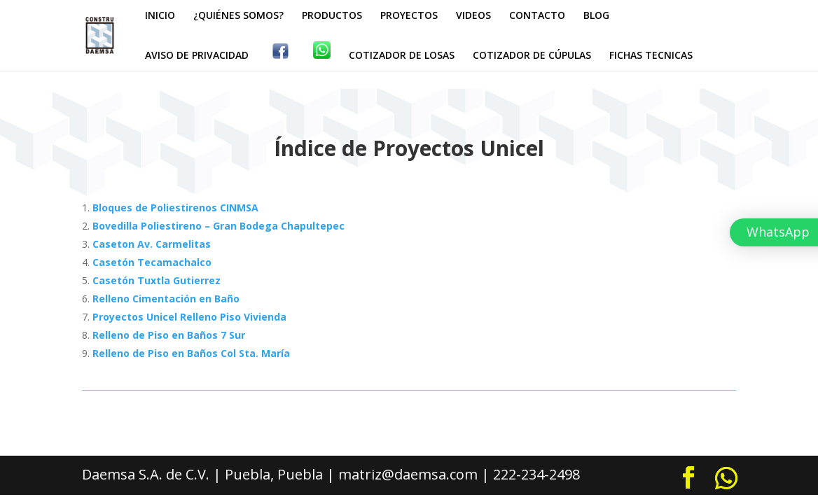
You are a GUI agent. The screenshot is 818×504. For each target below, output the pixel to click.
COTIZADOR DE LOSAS (402, 56)
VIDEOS (473, 16)
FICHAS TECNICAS (651, 56)
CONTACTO (537, 16)
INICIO (160, 16)
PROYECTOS (409, 16)
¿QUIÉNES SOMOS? (238, 16)
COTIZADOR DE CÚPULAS (532, 56)
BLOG (596, 16)
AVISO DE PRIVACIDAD (197, 56)
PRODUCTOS (332, 16)
